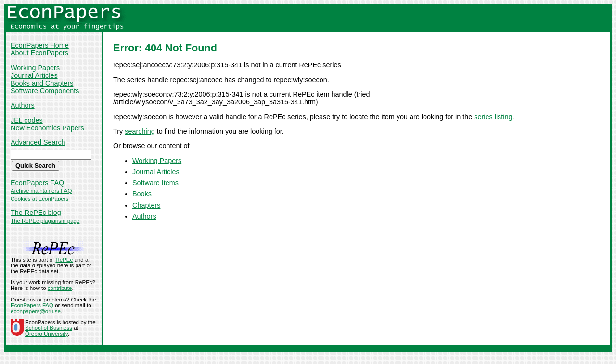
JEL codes (27, 120)
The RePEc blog (36, 213)
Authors (23, 105)
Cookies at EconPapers (39, 199)
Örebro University (46, 334)
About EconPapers (39, 53)
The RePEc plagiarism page (45, 221)
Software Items (155, 183)
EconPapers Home (40, 45)
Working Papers (35, 68)
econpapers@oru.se (36, 311)
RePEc (64, 260)
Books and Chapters (42, 83)
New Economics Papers (47, 128)
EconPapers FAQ (37, 183)
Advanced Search (38, 142)
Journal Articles (34, 75)
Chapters (146, 205)
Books (142, 194)
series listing (493, 117)
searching (140, 131)
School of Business (49, 328)
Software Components (45, 91)
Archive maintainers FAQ (41, 191)
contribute (60, 288)
